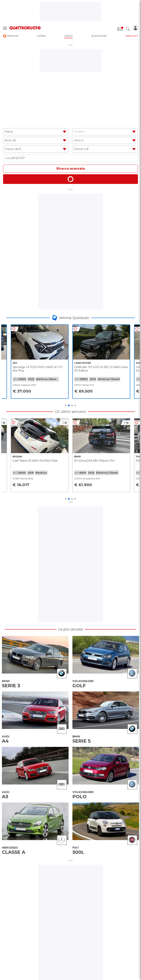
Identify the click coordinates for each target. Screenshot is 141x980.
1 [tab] (66, 405)
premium (11, 36)
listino (41, 36)
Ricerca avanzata (71, 169)
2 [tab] (69, 405)
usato (68, 36)
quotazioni (99, 36)
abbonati (132, 36)
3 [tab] (72, 405)
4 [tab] (75, 405)
